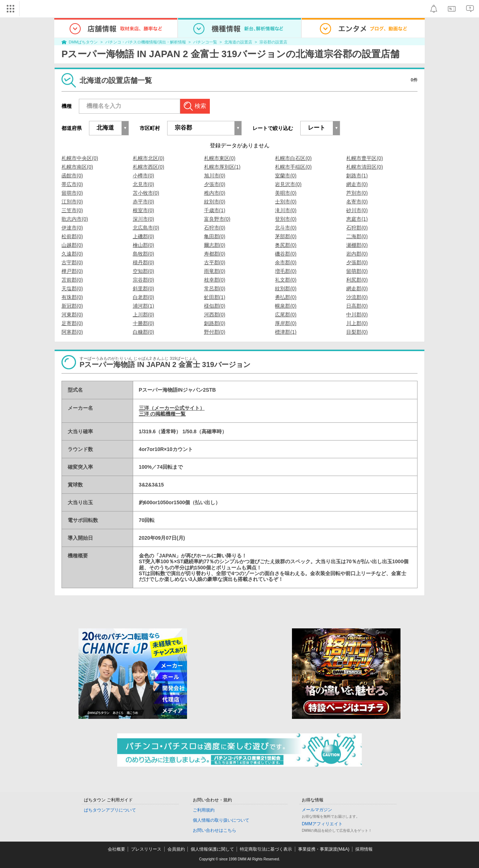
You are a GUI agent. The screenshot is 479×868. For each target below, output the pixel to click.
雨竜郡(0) (215, 271)
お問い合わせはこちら (215, 830)
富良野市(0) (217, 219)
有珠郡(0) (72, 297)
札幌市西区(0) (149, 167)
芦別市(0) (357, 193)
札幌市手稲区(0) (293, 167)
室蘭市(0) (286, 176)
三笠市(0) (72, 210)
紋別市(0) (215, 202)
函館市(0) (72, 176)
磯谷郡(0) (286, 254)
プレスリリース (146, 849)
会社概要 (116, 849)
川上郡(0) (357, 323)
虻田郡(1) (215, 297)
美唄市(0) (286, 193)
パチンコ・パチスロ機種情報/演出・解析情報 (146, 42)
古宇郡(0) (72, 262)
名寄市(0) (357, 202)
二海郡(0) (357, 236)
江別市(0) (72, 202)
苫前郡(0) (72, 280)
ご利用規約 (204, 810)
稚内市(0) (215, 193)
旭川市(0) (215, 176)
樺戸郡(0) (72, 271)
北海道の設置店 (238, 42)
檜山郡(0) (143, 245)
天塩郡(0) (72, 288)
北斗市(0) (286, 228)
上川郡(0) (143, 315)
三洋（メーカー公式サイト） (172, 408)
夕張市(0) (215, 184)
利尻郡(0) (357, 280)
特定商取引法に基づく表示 (266, 849)
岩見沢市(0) (288, 184)
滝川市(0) (286, 210)
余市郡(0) (286, 262)
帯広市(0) (72, 184)
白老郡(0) (143, 297)
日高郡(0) (357, 306)
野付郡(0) (215, 332)
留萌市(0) (72, 193)
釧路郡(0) (215, 323)
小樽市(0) (143, 176)
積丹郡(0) (143, 262)
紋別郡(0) (286, 288)
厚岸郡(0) (286, 323)
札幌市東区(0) (220, 158)
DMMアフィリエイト (322, 824)
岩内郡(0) (357, 254)
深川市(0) (143, 219)
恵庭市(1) (357, 219)
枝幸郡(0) (215, 280)
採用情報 (364, 849)
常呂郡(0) (215, 288)
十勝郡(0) (143, 323)
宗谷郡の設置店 (273, 42)
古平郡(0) (215, 262)
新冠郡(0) (72, 306)
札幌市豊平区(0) (364, 158)
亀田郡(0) (215, 236)
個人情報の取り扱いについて (221, 820)
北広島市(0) (146, 228)
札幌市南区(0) (77, 167)
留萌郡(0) (357, 271)
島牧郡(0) (143, 254)
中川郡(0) (357, 315)
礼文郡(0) (286, 280)
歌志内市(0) (75, 219)
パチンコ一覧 (205, 42)
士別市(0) (286, 202)
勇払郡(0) (286, 297)
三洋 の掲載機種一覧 (162, 414)
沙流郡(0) (357, 297)
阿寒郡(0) (72, 332)
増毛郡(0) (286, 271)
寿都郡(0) (215, 254)
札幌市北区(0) (149, 158)
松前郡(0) (72, 236)
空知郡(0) (143, 271)
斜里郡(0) (143, 288)
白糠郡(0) (143, 332)
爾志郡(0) (215, 245)
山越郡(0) (72, 245)
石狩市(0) (215, 228)
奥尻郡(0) (286, 245)
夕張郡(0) (357, 262)
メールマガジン (317, 810)
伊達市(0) (72, 228)
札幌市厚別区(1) (222, 167)
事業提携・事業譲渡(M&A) (324, 849)
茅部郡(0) (286, 236)
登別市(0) (286, 219)
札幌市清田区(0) (364, 167)
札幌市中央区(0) (80, 158)
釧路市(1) (357, 176)
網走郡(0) (357, 288)
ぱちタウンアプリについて (110, 810)
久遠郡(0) (72, 254)
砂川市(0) (357, 210)
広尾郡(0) (286, 315)
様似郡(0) (215, 306)
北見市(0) (143, 184)
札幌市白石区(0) (293, 158)
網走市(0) (357, 184)
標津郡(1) (286, 332)
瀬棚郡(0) (357, 245)
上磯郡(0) (143, 236)
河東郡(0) (72, 315)
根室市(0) (143, 210)
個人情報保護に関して (212, 849)
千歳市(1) (215, 210)
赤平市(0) (143, 202)
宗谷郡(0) (143, 280)
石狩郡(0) (357, 228)
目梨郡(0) (357, 332)
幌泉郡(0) (286, 306)
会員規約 (176, 849)
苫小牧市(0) (146, 193)
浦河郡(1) (143, 306)
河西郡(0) (215, 315)
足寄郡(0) (72, 323)
